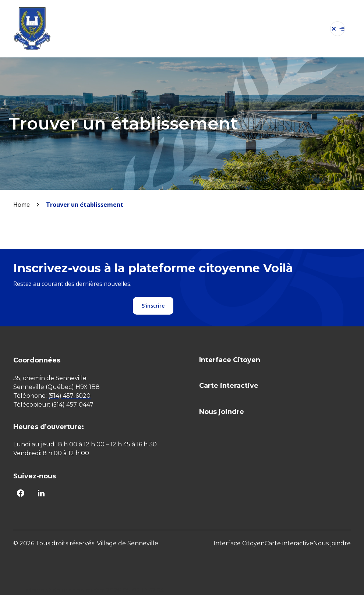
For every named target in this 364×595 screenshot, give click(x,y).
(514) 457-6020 (69, 396)
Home (22, 205)
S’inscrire (153, 306)
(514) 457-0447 (73, 405)
